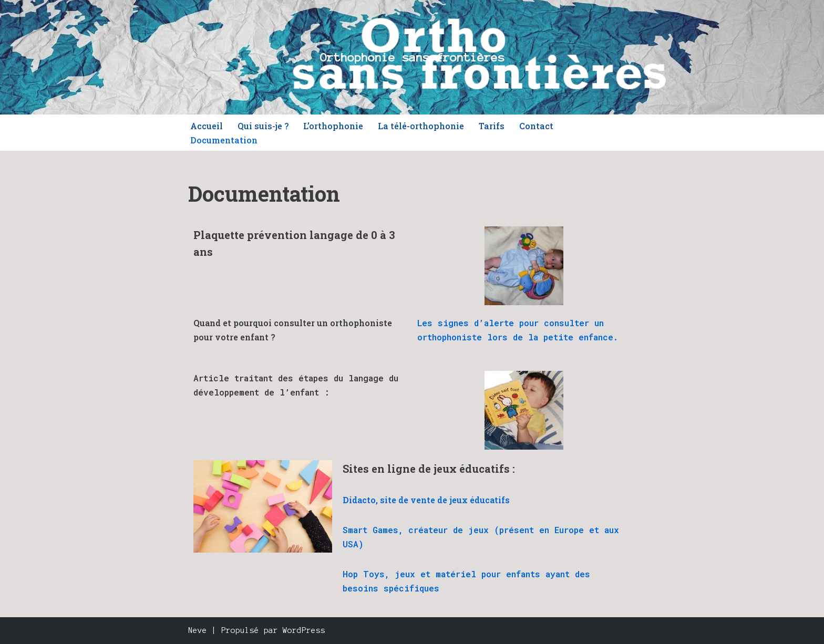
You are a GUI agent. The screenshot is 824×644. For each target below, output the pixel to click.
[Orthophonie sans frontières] (412, 58)
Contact (536, 126)
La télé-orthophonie (421, 126)
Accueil (207, 126)
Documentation (224, 140)
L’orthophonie (333, 126)
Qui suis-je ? (263, 126)
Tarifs (492, 126)
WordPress (304, 630)
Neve (198, 630)
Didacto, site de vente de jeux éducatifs (426, 500)
